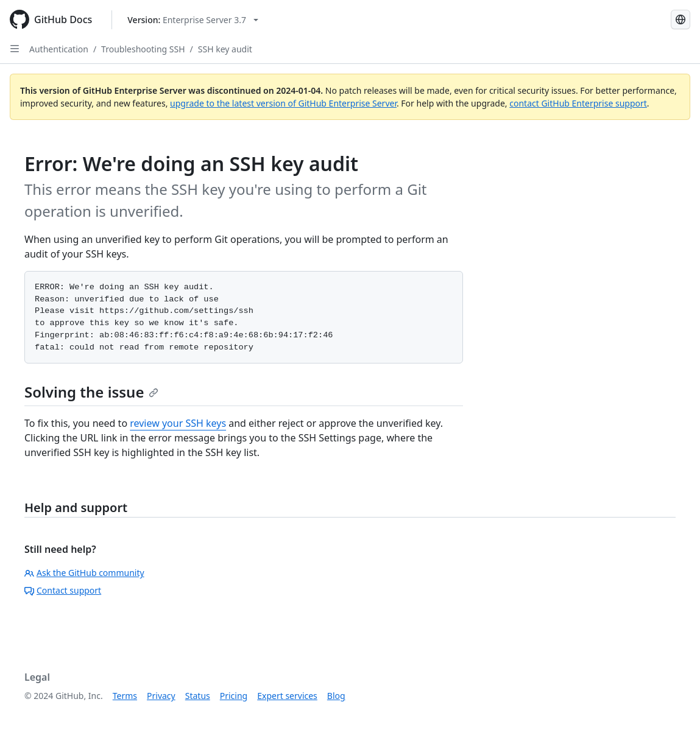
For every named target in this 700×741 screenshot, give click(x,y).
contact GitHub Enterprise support (578, 103)
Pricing (234, 696)
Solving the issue (91, 392)
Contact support (63, 590)
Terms (125, 696)
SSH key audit (225, 49)
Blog (336, 696)
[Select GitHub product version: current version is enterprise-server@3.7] (193, 20)
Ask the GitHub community (84, 573)
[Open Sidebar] (15, 49)
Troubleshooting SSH (143, 49)
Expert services (287, 696)
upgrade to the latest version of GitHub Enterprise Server (283, 103)
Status (198, 696)
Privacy (161, 696)
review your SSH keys (178, 423)
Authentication (59, 49)
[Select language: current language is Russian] (681, 19)
